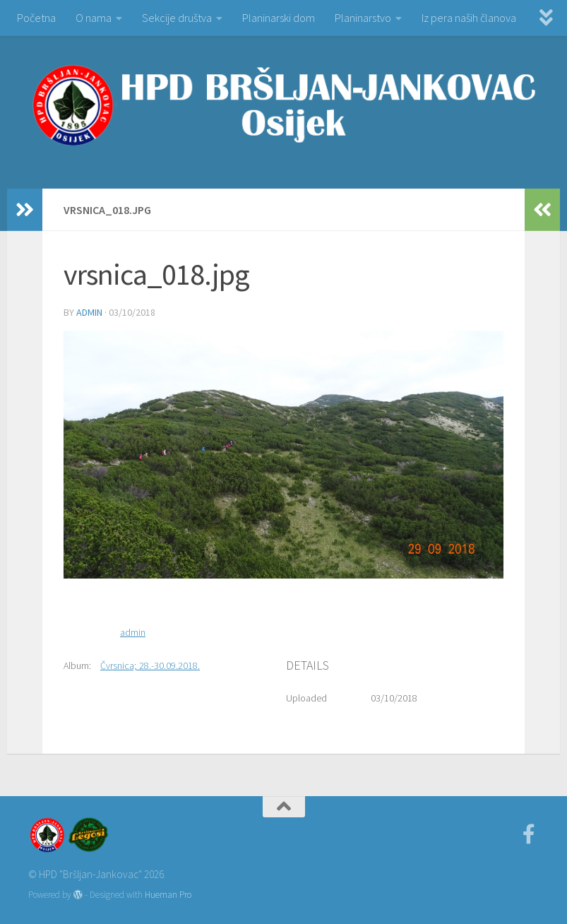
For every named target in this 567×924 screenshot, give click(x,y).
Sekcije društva (177, 18)
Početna (36, 18)
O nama (94, 18)
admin (89, 312)
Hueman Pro (168, 895)
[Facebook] (529, 834)
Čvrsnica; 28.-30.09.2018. (150, 665)
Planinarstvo (363, 18)
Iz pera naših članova (469, 18)
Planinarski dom (279, 18)
